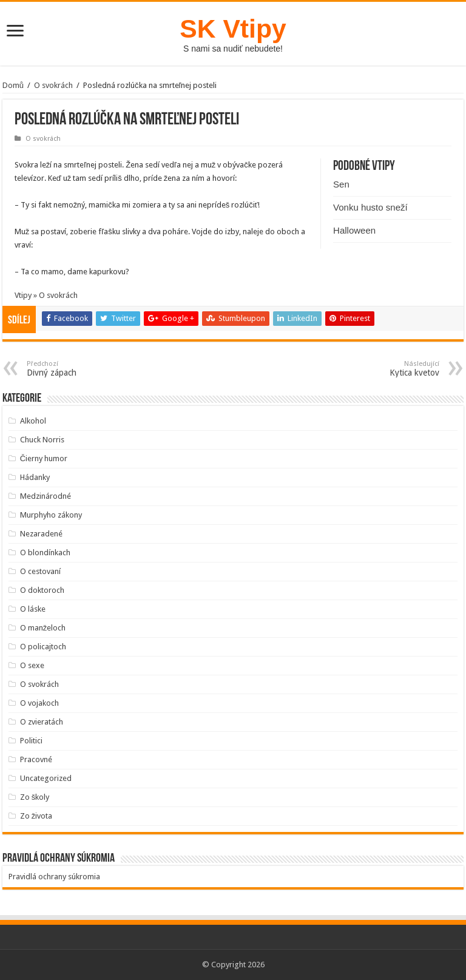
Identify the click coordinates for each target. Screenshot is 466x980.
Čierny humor (44, 458)
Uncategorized (46, 778)
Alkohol (33, 421)
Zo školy (35, 797)
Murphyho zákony (51, 515)
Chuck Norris (42, 440)
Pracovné (36, 759)
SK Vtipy (233, 29)
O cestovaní (40, 571)
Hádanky (35, 477)
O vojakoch (39, 703)
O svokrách (53, 85)
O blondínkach (45, 553)
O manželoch (43, 628)
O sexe (32, 665)
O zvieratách (42, 722)
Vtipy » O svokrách (46, 295)
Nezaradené (41, 534)
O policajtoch (43, 647)
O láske (33, 609)
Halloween (354, 230)
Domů (13, 85)
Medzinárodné (46, 496)
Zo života (36, 816)
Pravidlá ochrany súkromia (54, 877)
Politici (31, 741)
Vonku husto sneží (370, 207)
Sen (341, 184)
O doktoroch (42, 590)
